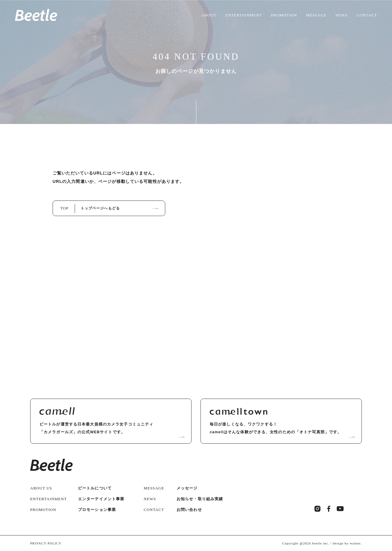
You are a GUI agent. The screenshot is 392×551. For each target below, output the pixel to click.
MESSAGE (316, 15)
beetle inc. (321, 542)
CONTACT (367, 15)
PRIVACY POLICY (46, 542)
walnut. (356, 542)
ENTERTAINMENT (244, 15)
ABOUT (209, 15)
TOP (90, 208)
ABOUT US (41, 487)
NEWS (342, 15)
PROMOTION (284, 15)
